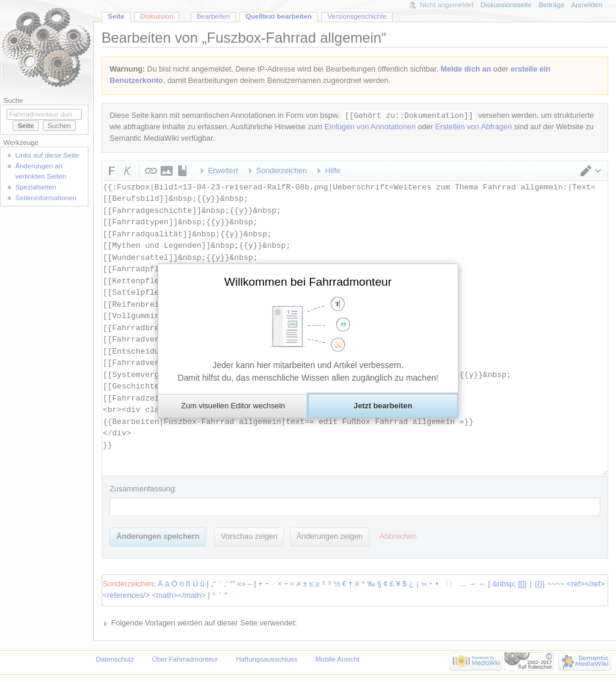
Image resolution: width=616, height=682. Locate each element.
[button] (233, 406)
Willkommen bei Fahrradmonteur (308, 282)
